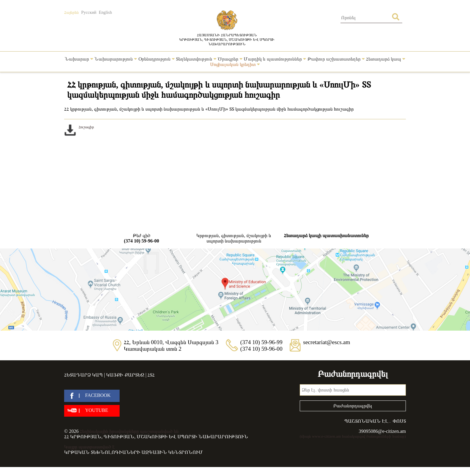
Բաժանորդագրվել (353, 406)
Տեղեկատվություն (196, 59)
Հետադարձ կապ (386, 59)
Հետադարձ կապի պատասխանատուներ (326, 235)
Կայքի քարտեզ (125, 375)
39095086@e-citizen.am (382, 431)
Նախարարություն (116, 59)
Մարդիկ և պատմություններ (275, 59)
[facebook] (92, 396)
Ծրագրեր (230, 59)
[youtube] (92, 411)
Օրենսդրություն (157, 59)
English (105, 12)
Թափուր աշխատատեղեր (336, 59)
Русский (89, 12)
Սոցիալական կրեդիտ (235, 64)
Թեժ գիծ (141, 238)
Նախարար (79, 59)
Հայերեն (71, 12)
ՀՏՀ (151, 375)
